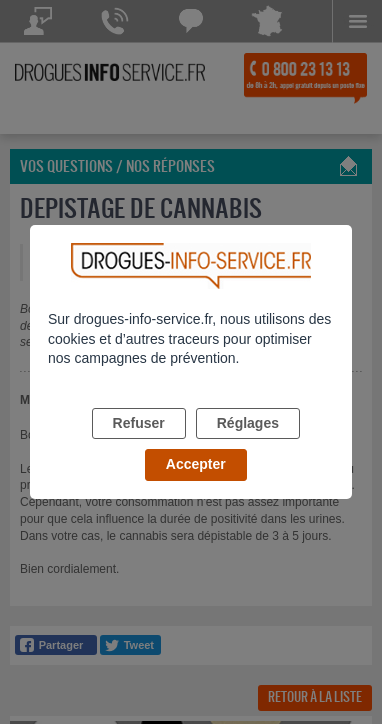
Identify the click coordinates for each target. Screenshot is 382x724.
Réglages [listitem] (248, 423)
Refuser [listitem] (139, 423)
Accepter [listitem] (196, 464)
